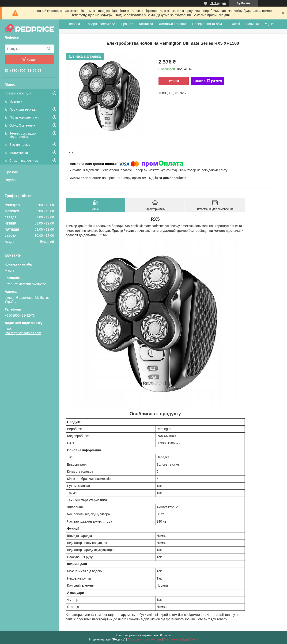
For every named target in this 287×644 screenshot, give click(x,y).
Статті (235, 24)
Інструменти (19, 153)
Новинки (16, 101)
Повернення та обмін (208, 24)
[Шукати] (49, 49)
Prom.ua (165, 635)
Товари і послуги (18, 93)
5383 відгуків (218, 3)
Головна (74, 24)
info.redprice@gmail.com (23, 333)
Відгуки (11, 180)
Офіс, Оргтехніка (22, 125)
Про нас (11, 172)
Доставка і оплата (173, 24)
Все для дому (20, 145)
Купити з (207, 81)
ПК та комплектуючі (24, 117)
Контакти (146, 24)
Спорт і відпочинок (24, 161)
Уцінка (270, 24)
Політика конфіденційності (181, 640)
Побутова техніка (22, 109)
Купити (174, 81)
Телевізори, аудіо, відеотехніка (23, 135)
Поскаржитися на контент (144, 640)
